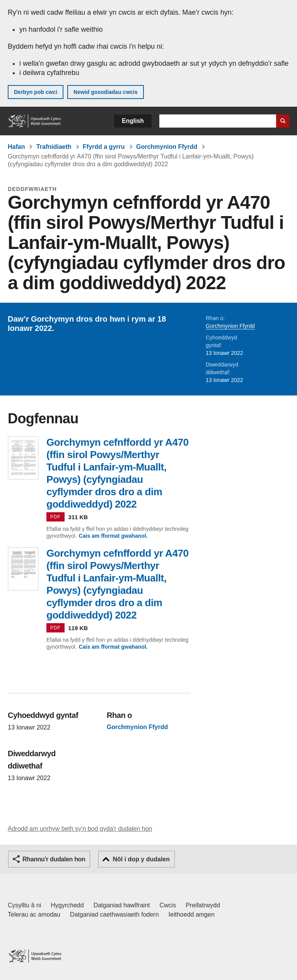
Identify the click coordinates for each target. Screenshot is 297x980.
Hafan (16, 147)
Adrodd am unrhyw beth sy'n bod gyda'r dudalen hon (80, 829)
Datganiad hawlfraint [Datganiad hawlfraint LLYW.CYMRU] (122, 905)
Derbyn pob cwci (36, 92)
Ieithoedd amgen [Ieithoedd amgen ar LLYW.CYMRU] (192, 914)
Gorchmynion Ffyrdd (167, 147)
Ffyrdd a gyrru (104, 147)
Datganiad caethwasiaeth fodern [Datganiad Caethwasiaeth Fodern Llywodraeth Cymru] (114, 914)
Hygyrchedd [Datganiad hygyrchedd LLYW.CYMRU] (67, 905)
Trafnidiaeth (54, 147)
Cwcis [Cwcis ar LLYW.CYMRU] (168, 905)
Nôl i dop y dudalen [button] (141, 859)
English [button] (133, 121)
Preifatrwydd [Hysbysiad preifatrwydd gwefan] (203, 905)
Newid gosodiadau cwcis (106, 92)
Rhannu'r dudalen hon (54, 859)
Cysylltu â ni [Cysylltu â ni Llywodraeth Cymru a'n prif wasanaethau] (24, 905)
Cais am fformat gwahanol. (113, 536)
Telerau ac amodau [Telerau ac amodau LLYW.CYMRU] (34, 914)
